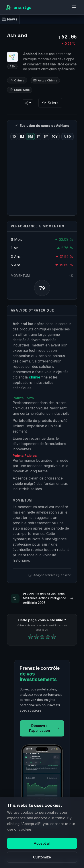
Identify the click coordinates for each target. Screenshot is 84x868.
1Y (38, 137)
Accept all (42, 843)
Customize (42, 857)
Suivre (50, 103)
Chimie (17, 80)
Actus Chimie (45, 80)
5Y (46, 137)
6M (30, 137)
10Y (55, 137)
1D (14, 137)
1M (22, 137)
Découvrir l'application (44, 728)
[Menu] (74, 7)
